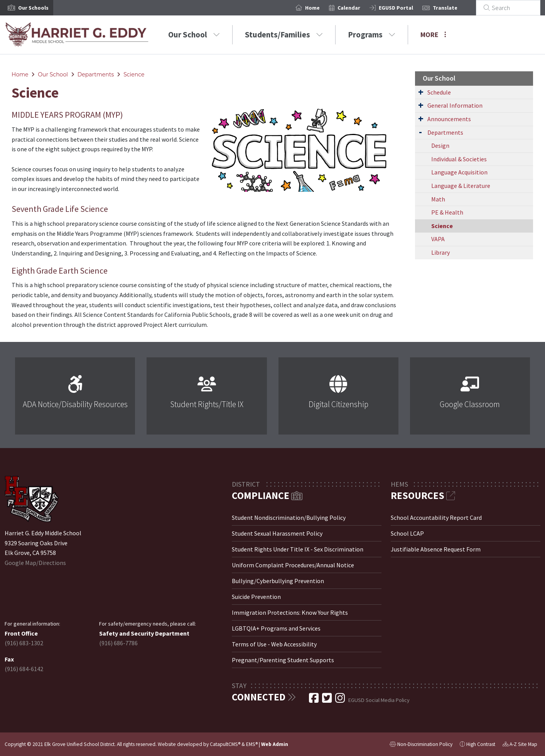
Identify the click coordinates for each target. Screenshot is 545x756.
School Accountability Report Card (436, 518)
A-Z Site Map (520, 745)
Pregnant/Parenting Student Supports (283, 660)
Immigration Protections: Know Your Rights (290, 612)
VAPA (438, 239)
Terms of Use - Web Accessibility (274, 644)
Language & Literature (461, 186)
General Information (455, 105)
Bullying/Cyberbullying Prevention (278, 581)
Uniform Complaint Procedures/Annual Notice (293, 565)
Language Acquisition (459, 172)
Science (134, 74)
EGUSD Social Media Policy (379, 700)
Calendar (358, 8)
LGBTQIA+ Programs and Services (276, 628)
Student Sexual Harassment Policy (277, 533)
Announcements (449, 119)
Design (440, 145)
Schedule (439, 92)
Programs (372, 35)
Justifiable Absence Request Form (436, 549)
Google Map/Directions (35, 563)
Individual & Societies (459, 159)
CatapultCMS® (225, 744)
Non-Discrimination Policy (421, 745)
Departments (96, 74)
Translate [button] (454, 8)
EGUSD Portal (405, 8)
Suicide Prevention (256, 597)
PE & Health (447, 212)
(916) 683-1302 (24, 643)
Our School (194, 35)
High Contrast (481, 744)
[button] (33, 8)
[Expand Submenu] (421, 92)
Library (440, 252)
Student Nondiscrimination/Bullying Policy (289, 518)
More (433, 35)
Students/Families (284, 35)
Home (322, 8)
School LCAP (407, 533)
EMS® (252, 744)
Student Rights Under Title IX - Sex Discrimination (298, 549)
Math (438, 199)
